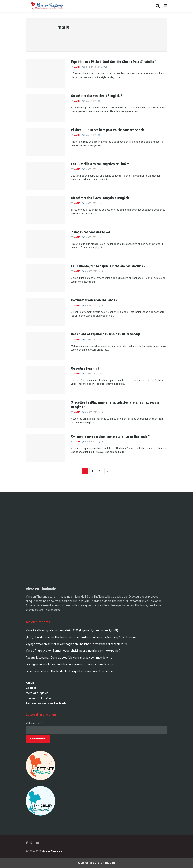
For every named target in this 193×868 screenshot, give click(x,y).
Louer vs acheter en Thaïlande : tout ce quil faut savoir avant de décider (70, 671)
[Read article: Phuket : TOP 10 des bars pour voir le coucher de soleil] (45, 142)
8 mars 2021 (89, 135)
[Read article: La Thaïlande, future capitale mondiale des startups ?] (45, 278)
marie (77, 67)
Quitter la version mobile (96, 863)
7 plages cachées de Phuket (91, 232)
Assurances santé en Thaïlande (46, 703)
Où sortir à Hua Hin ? (85, 368)
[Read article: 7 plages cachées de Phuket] (45, 244)
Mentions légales (37, 693)
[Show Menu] (165, 6)
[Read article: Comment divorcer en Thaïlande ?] (45, 312)
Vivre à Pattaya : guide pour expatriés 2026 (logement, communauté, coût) (72, 630)
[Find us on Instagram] (32, 843)
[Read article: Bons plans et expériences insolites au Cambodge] (45, 346)
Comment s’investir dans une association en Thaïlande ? (110, 436)
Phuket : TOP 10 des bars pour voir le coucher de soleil (109, 130)
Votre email (34, 723)
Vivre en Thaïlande (52, 851)
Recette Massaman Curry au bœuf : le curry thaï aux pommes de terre (69, 658)
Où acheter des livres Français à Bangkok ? (101, 198)
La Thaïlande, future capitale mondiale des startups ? (108, 266)
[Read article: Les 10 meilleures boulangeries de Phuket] (45, 176)
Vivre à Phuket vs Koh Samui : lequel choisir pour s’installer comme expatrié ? (73, 651)
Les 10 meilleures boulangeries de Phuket (100, 164)
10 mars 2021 (90, 271)
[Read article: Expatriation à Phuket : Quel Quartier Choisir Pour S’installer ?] (45, 74)
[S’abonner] (38, 739)
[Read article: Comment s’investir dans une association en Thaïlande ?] (45, 448)
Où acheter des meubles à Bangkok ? (96, 96)
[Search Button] (158, 6)
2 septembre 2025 (92, 67)
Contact (31, 688)
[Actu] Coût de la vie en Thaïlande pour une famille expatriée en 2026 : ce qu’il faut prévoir (81, 637)
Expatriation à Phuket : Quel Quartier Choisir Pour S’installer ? (114, 62)
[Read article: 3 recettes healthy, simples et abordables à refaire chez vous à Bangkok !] (45, 414)
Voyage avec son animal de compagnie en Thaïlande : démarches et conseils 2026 (77, 644)
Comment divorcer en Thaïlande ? (94, 300)
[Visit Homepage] (48, 6)
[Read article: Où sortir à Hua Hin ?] (45, 380)
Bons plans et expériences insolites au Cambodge (106, 334)
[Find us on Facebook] (27, 843)
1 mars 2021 (89, 101)
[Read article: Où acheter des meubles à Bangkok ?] (45, 108)
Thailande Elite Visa (39, 698)
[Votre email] (96, 730)
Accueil (31, 683)
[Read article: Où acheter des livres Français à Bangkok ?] (45, 210)
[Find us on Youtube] (37, 843)
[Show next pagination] (107, 471)
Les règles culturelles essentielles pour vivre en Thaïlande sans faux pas (70, 664)
